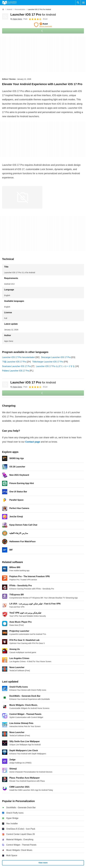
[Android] (9, 10)
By (16, 19)
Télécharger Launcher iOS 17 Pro (48, 362)
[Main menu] (83, 3)
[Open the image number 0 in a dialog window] (22, 197)
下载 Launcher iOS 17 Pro (14, 362)
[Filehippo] (9, 3)
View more (43, 863)
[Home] (3, 9)
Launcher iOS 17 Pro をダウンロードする (55, 366)
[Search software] (78, 3)
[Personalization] (20, 10)
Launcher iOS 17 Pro (33, 14)
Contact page (33, 442)
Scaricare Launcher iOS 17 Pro (16, 366)
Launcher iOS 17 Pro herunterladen (19, 357)
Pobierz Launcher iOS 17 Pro (16, 371)
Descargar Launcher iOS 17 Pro (56, 357)
